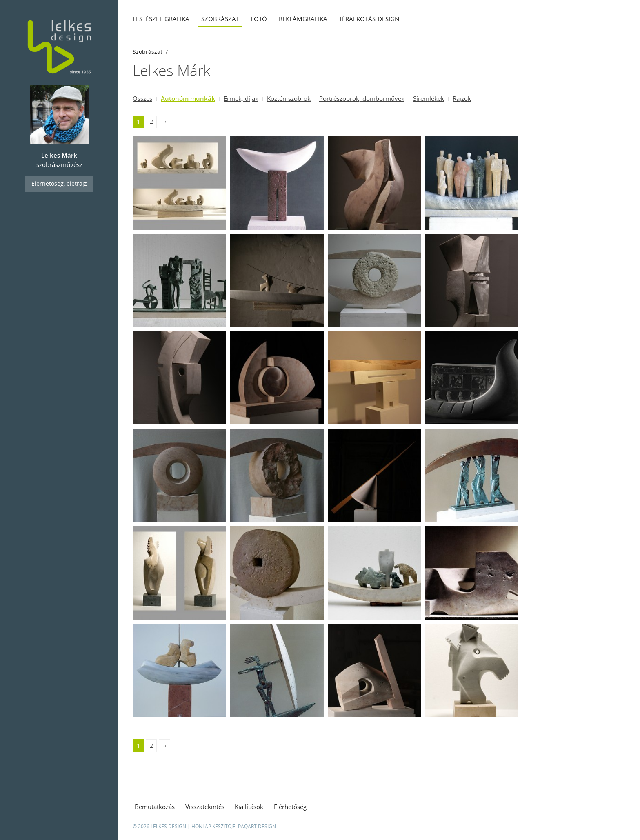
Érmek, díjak (241, 98)
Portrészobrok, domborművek (362, 98)
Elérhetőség (290, 807)
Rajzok (462, 98)
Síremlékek (429, 98)
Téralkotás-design (369, 19)
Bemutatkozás (155, 807)
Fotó (259, 19)
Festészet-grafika (161, 19)
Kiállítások (249, 807)
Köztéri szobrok (289, 98)
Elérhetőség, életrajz (59, 183)
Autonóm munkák (188, 98)
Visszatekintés (205, 807)
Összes (142, 98)
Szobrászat (220, 19)
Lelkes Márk (171, 70)
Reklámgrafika (303, 19)
